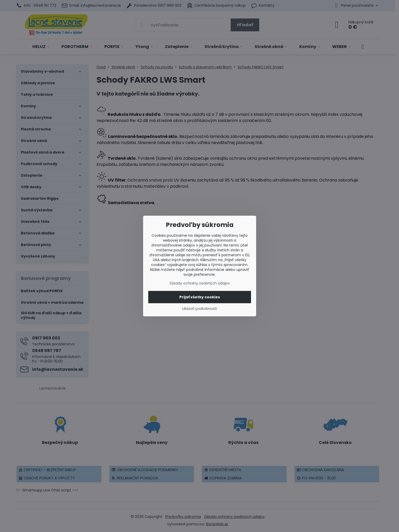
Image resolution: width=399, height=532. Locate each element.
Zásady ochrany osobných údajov (200, 283)
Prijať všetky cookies (200, 297)
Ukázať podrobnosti (200, 309)
